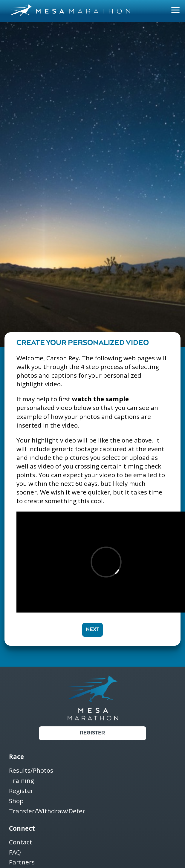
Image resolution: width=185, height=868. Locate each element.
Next (92, 630)
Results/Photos (31, 771)
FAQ (15, 853)
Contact (21, 842)
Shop (16, 801)
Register (92, 733)
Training (22, 781)
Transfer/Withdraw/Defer (47, 811)
